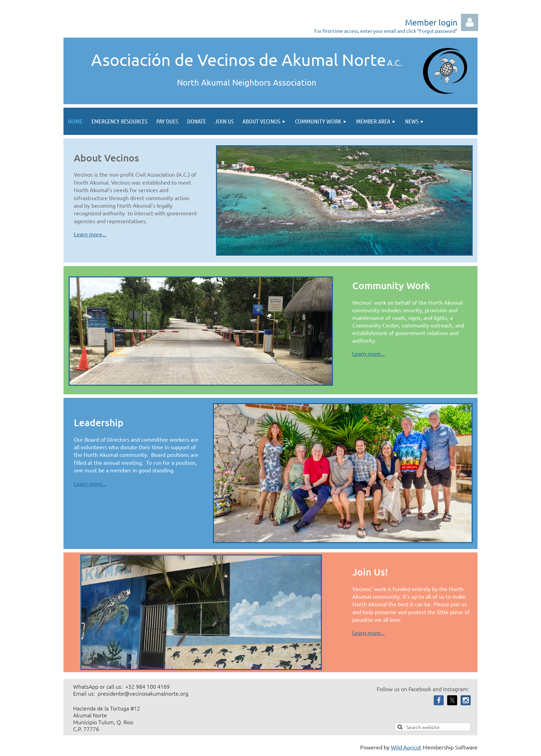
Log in (470, 22)
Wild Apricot (406, 747)
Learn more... (90, 234)
